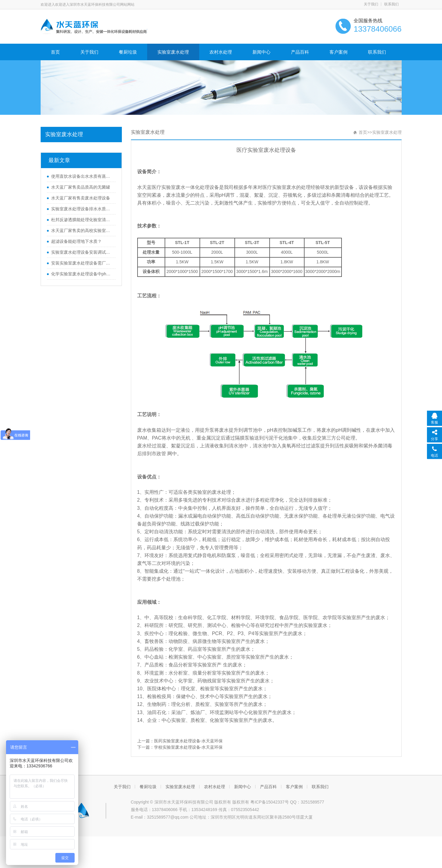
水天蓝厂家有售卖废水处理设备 (81, 198)
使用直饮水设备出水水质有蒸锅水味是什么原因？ (82, 176)
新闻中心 (261, 52)
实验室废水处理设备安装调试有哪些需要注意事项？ (82, 252)
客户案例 (338, 52)
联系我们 (391, 4)
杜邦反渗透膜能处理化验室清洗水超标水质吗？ (82, 220)
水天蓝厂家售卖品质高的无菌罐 (81, 187)
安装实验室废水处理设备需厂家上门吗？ (82, 263)
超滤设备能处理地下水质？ (76, 241)
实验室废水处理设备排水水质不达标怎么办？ (82, 209)
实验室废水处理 (173, 52)
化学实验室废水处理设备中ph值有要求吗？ (82, 274)
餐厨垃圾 (128, 52)
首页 (55, 52)
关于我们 (371, 4)
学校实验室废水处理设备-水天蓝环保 (189, 747)
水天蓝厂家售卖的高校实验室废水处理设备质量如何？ (82, 230)
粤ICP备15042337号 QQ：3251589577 (287, 802)
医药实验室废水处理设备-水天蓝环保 (189, 741)
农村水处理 (221, 52)
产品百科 (300, 52)
